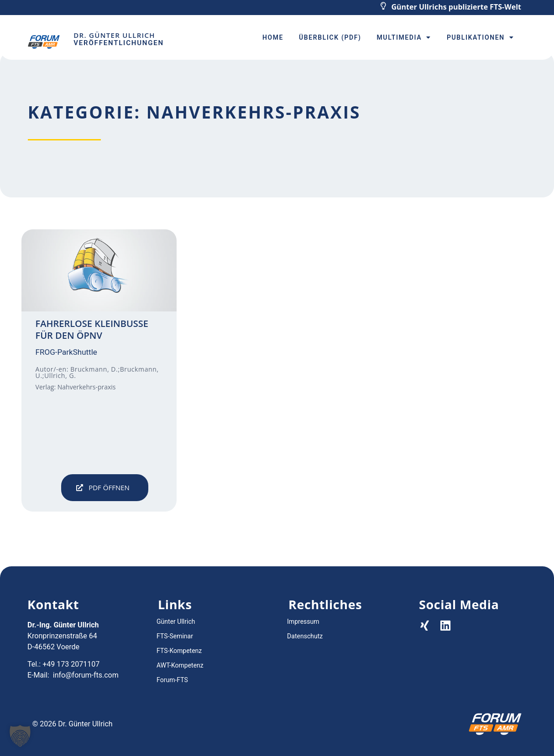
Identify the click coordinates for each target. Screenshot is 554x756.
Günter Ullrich (176, 621)
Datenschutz (305, 636)
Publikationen (480, 37)
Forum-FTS (172, 680)
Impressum (303, 621)
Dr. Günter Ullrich (114, 35)
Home (273, 37)
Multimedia (404, 37)
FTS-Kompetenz (179, 651)
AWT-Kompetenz (180, 665)
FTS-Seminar (175, 636)
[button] (105, 488)
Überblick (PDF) (330, 37)
